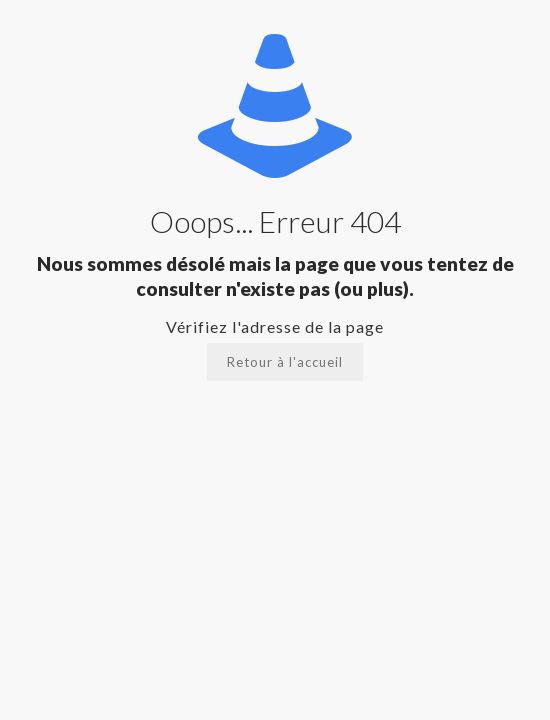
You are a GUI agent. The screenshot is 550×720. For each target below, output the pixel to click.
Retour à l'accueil (285, 362)
